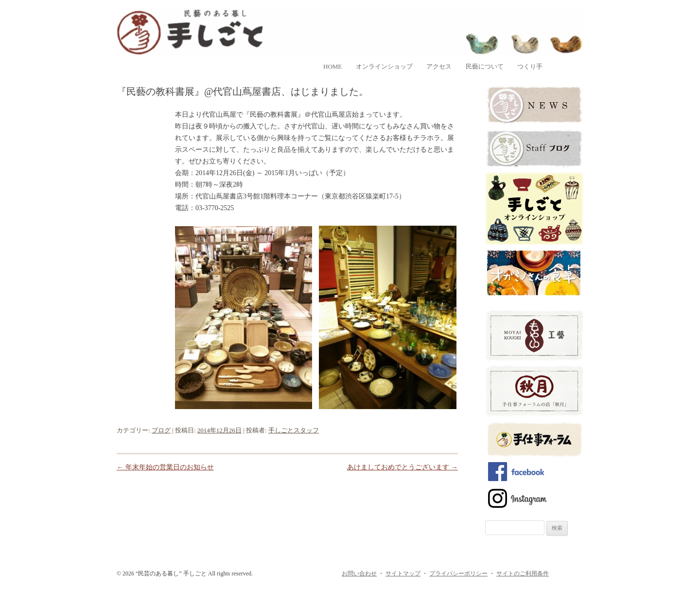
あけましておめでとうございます (402, 467)
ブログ (161, 430)
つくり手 (530, 66)
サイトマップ (403, 573)
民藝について (485, 66)
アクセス (439, 66)
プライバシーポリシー (458, 573)
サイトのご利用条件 (523, 573)
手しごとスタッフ (294, 430)
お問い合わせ (359, 573)
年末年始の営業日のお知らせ (165, 467)
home (332, 66)
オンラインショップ (384, 66)
